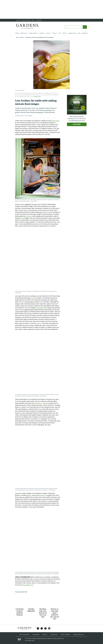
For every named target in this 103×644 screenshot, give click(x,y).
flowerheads (40, 308)
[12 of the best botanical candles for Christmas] (20, 600)
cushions (29, 216)
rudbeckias (38, 403)
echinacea (34, 298)
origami (39, 323)
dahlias (29, 495)
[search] (85, 27)
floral (22, 218)
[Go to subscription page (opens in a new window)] (77, 114)
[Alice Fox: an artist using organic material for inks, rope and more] (55, 600)
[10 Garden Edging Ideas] (32, 600)
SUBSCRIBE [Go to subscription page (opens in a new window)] (77, 124)
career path (55, 121)
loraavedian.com (28, 585)
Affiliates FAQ (37, 97)
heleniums (43, 495)
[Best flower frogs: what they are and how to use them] (43, 600)
